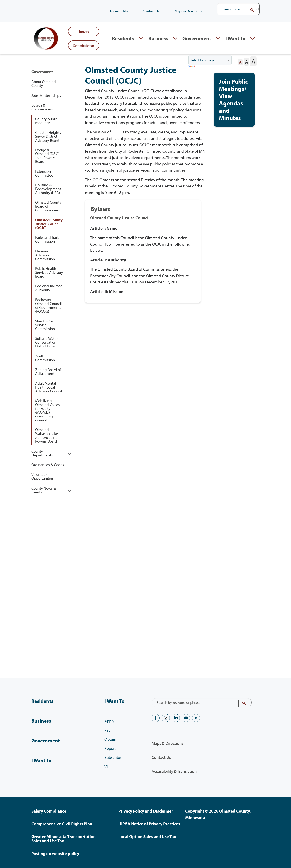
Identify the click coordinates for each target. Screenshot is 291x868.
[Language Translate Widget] (210, 61)
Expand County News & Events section (69, 491)
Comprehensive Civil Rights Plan (62, 824)
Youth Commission (45, 358)
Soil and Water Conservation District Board (46, 343)
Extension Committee (44, 174)
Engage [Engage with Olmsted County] (84, 32)
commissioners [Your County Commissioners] (84, 46)
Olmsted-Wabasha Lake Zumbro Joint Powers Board (47, 436)
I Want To (41, 760)
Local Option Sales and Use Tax (147, 836)
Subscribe (113, 757)
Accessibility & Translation (174, 771)
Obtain (110, 739)
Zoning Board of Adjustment (48, 372)
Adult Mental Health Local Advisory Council (48, 388)
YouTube (186, 718)
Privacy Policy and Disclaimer (146, 811)
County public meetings (46, 121)
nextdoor (196, 718)
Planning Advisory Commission (45, 256)
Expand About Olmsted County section (69, 84)
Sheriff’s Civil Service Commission (45, 325)
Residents (42, 701)
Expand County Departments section (69, 454)
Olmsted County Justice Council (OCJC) (49, 224)
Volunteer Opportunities (42, 477)
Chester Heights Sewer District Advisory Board (48, 137)
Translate (192, 67)
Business (41, 721)
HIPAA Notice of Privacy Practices (149, 824)
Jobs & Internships (46, 96)
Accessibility (119, 11)
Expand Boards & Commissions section (69, 108)
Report (110, 748)
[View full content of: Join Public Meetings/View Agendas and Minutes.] (234, 100)
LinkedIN (176, 718)
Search (250, 10)
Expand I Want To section (253, 39)
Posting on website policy (55, 853)
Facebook (156, 718)
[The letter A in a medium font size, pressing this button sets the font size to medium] (247, 62)
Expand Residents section (141, 39)
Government (42, 72)
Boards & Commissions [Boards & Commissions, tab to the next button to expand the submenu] (42, 108)
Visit (108, 766)
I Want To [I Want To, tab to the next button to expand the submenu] (235, 39)
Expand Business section (175, 39)
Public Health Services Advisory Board (49, 273)
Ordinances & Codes (48, 465)
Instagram (166, 718)
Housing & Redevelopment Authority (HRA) (48, 189)
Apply (109, 721)
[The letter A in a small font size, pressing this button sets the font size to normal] (240, 63)
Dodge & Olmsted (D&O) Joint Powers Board (47, 156)
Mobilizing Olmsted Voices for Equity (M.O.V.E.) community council (47, 411)
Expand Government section (218, 39)
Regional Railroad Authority (49, 288)
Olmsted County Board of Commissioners (48, 207)
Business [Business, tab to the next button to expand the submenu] (158, 39)
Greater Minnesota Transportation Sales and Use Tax (63, 839)
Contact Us (151, 11)
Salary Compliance (49, 811)
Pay (107, 730)
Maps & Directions (188, 11)
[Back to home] (47, 39)
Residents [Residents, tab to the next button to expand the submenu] (123, 39)
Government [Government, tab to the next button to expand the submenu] (197, 39)
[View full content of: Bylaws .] (143, 252)
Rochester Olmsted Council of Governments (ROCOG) (48, 306)
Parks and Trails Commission (47, 240)
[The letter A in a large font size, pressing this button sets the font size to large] (253, 62)
